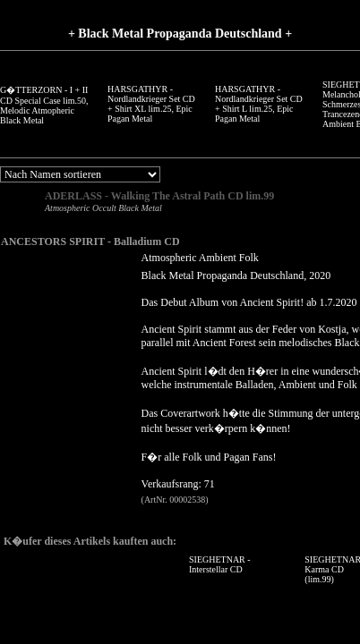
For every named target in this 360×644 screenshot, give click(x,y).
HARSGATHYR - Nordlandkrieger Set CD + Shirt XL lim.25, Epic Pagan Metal (151, 104)
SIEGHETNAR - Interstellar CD (220, 564)
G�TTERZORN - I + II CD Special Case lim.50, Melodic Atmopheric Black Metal (44, 105)
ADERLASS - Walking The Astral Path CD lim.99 (159, 196)
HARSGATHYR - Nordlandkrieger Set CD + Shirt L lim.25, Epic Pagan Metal (259, 104)
